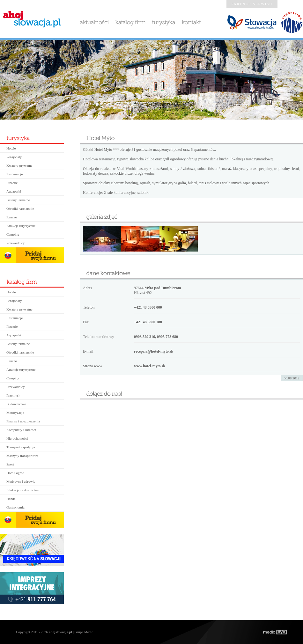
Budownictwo (16, 404)
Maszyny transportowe (22, 456)
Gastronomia (15, 507)
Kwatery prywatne (19, 165)
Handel (11, 499)
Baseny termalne (18, 200)
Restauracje (15, 174)
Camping (13, 234)
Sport (10, 464)
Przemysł (13, 395)
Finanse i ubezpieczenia (23, 421)
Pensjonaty (14, 157)
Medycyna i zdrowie (21, 481)
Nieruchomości (17, 438)
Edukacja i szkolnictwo (23, 490)
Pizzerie (12, 183)
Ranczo (12, 217)
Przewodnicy (15, 243)
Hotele (11, 148)
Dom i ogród (15, 473)
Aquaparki (14, 191)
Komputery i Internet (21, 430)
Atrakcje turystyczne (21, 226)
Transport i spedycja (21, 447)
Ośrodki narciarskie (20, 209)
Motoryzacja (15, 413)
